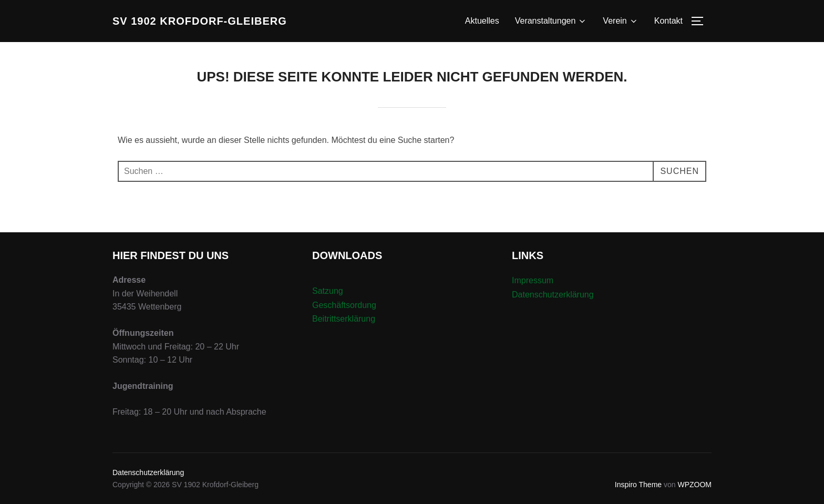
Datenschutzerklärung (553, 295)
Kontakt (668, 21)
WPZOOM (694, 485)
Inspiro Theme (638, 485)
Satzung (328, 291)
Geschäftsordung (344, 305)
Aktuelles (482, 21)
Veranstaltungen (551, 21)
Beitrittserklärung (344, 319)
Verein (620, 21)
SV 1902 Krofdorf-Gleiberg (200, 21)
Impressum (533, 280)
